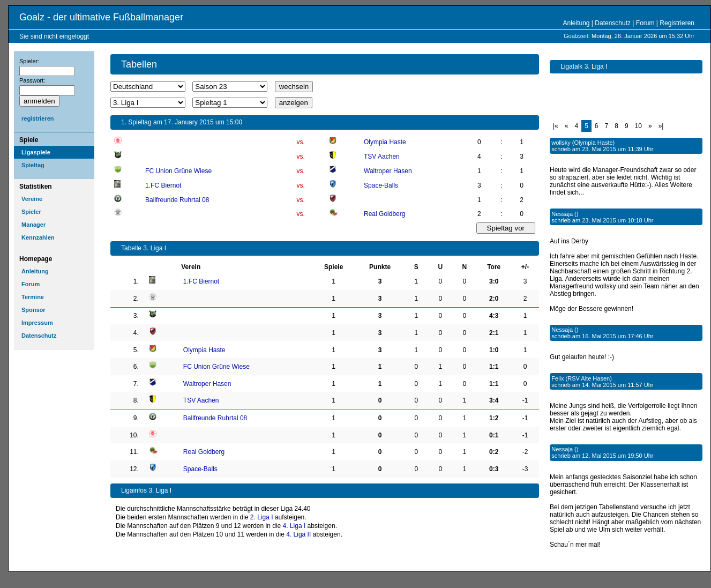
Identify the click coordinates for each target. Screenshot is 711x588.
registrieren (38, 118)
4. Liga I (294, 526)
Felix (557, 378)
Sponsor (33, 310)
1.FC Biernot (163, 185)
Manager (33, 225)
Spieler (31, 212)
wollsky (561, 143)
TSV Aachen (382, 157)
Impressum (37, 323)
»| (661, 126)
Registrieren (677, 23)
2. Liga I (262, 517)
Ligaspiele (36, 152)
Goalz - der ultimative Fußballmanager (101, 17)
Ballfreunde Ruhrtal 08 (177, 200)
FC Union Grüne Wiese (178, 171)
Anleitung (576, 23)
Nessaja (562, 214)
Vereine (32, 199)
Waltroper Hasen (388, 171)
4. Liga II (298, 534)
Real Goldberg (384, 214)
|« (556, 126)
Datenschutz (613, 23)
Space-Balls (381, 185)
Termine (33, 297)
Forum (645, 23)
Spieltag (33, 165)
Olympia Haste (385, 142)
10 (638, 126)
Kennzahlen (38, 237)
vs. (300, 142)
